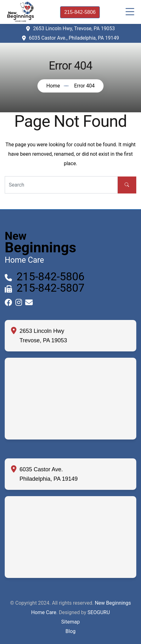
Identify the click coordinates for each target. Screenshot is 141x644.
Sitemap (71, 622)
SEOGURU (99, 612)
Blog (70, 631)
